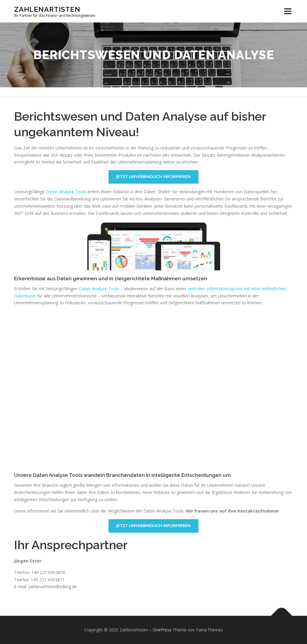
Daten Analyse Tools (66, 192)
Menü (288, 11)
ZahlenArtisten (47, 9)
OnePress (162, 630)
